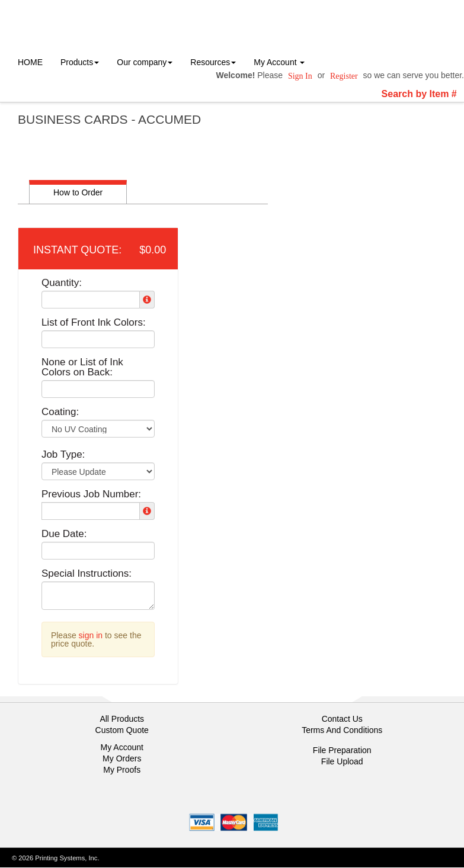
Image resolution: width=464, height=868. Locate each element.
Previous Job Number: (91, 494)
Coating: (60, 412)
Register (344, 76)
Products (80, 62)
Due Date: (64, 534)
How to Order (78, 192)
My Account (122, 747)
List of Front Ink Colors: (94, 322)
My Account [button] (279, 62)
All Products (122, 719)
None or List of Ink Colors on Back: (82, 367)
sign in (91, 635)
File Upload (342, 761)
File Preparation (342, 750)
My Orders (122, 758)
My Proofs (122, 770)
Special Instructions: (87, 573)
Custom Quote (122, 730)
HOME (30, 62)
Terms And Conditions (342, 730)
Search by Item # (419, 94)
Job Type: (63, 454)
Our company (145, 62)
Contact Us (342, 719)
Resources (213, 62)
